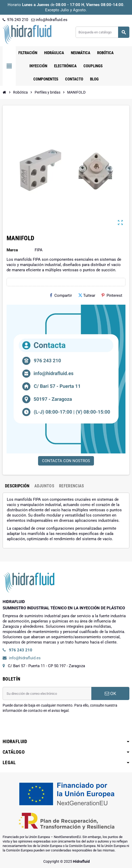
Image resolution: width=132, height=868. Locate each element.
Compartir (61, 295)
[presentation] (43, 727)
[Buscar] (102, 32)
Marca (12, 250)
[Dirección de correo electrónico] (47, 693)
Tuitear (87, 295)
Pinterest (112, 295)
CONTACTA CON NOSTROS (66, 461)
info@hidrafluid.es (49, 20)
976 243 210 (15, 20)
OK (110, 693)
